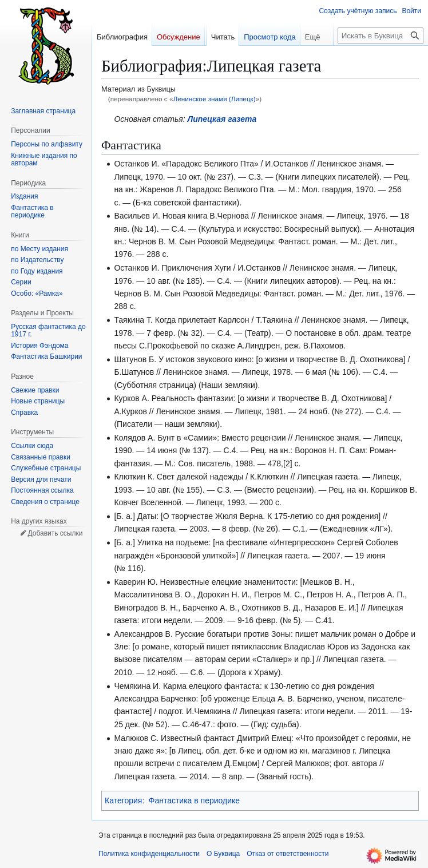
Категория (123, 800)
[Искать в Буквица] (381, 36)
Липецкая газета (222, 119)
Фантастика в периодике (194, 800)
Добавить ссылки (55, 533)
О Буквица (223, 854)
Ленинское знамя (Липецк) (214, 99)
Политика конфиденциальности (149, 854)
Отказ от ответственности (288, 854)
